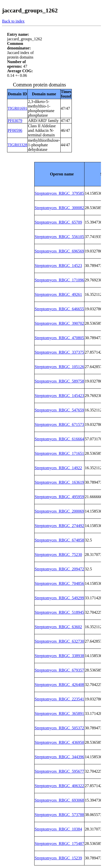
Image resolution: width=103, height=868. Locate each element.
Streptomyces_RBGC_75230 (58, 555)
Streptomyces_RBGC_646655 (59, 309)
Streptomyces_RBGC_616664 (59, 439)
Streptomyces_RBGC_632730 (59, 641)
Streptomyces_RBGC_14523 (58, 266)
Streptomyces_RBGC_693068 (59, 800)
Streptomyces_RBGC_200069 (59, 511)
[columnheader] (59, 174)
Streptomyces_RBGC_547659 (59, 410)
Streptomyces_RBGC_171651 (59, 453)
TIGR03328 (17, 145)
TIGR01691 (17, 108)
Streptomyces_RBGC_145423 (59, 396)
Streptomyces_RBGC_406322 (59, 786)
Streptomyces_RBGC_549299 (59, 598)
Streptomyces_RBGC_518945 (59, 612)
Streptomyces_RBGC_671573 (59, 424)
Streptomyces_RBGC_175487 (59, 844)
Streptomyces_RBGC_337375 (59, 352)
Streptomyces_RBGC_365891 (59, 713)
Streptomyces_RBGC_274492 (59, 526)
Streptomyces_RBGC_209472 (59, 569)
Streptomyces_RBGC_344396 (59, 757)
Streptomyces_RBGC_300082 (59, 208)
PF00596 (15, 130)
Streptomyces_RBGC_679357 (59, 670)
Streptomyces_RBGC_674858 (59, 540)
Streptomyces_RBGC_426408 (59, 685)
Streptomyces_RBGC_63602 (58, 627)
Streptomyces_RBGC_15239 (58, 858)
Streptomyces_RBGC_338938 (59, 656)
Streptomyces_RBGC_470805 (59, 338)
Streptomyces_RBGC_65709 (58, 222)
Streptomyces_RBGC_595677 (59, 771)
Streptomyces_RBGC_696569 (59, 251)
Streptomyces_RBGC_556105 (59, 237)
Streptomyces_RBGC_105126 (59, 367)
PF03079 (15, 121)
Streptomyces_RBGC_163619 (59, 482)
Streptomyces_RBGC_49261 (58, 294)
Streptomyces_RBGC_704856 (59, 583)
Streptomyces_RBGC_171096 (59, 280)
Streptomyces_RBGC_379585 (59, 193)
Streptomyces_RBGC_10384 (58, 829)
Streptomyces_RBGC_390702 (59, 323)
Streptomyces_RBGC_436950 (59, 742)
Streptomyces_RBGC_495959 (59, 497)
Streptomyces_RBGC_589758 (59, 381)
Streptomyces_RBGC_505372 (59, 728)
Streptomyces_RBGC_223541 (59, 699)
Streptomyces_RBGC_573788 (59, 815)
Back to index (13, 21)
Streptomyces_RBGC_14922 (58, 468)
